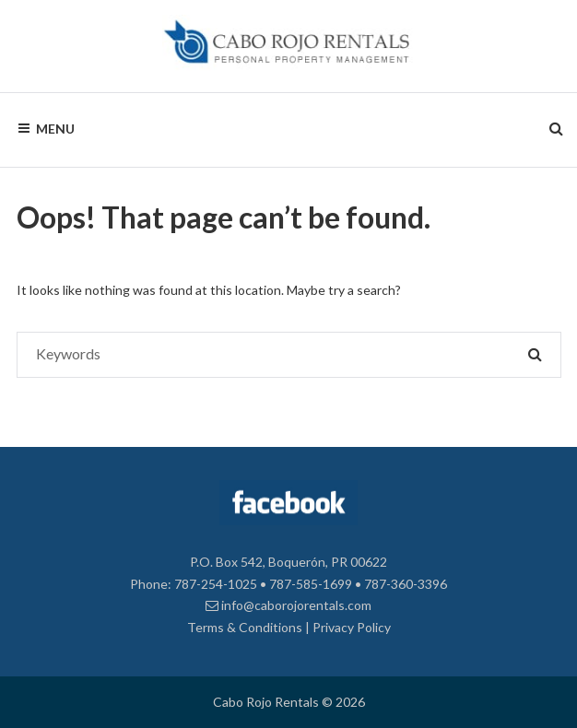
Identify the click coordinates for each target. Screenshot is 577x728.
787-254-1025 (216, 584)
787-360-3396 (406, 584)
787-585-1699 (311, 584)
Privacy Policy (352, 627)
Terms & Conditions (245, 627)
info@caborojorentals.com (288, 605)
